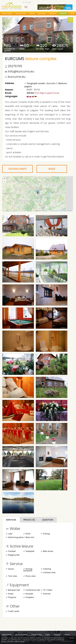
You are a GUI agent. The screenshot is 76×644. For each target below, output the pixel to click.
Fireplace (29, 597)
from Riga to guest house (47, 93)
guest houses (7, 635)
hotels (48, 635)
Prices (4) (29, 520)
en (30, 2)
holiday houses (36, 635)
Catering (46, 569)
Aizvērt (72, 638)
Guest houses (7, 13)
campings (57, 635)
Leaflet (55, 211)
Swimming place (15, 537)
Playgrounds (13, 555)
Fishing (45, 534)
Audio (10, 594)
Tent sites (12, 576)
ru (27, 2)
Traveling (42, 13)
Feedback (53, 13)
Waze (52, 169)
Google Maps (18, 169)
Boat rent (29, 537)
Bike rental (47, 551)
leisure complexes (21, 635)
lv (24, 2)
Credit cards (13, 611)
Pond (27, 534)
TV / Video (47, 590)
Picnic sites (29, 576)
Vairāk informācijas (19, 642)
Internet (46, 594)
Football (11, 551)
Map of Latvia (21, 13)
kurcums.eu (17, 77)
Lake (9, 534)
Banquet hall (13, 590)
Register (63, 13)
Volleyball (29, 551)
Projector (11, 597)
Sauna (10, 569)
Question (48, 520)
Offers (32, 13)
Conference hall (32, 590)
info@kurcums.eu (21, 71)
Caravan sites (48, 573)
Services (11, 520)
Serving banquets (28, 570)
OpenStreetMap (63, 211)
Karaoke (28, 594)
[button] (38, 192)
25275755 (15, 66)
